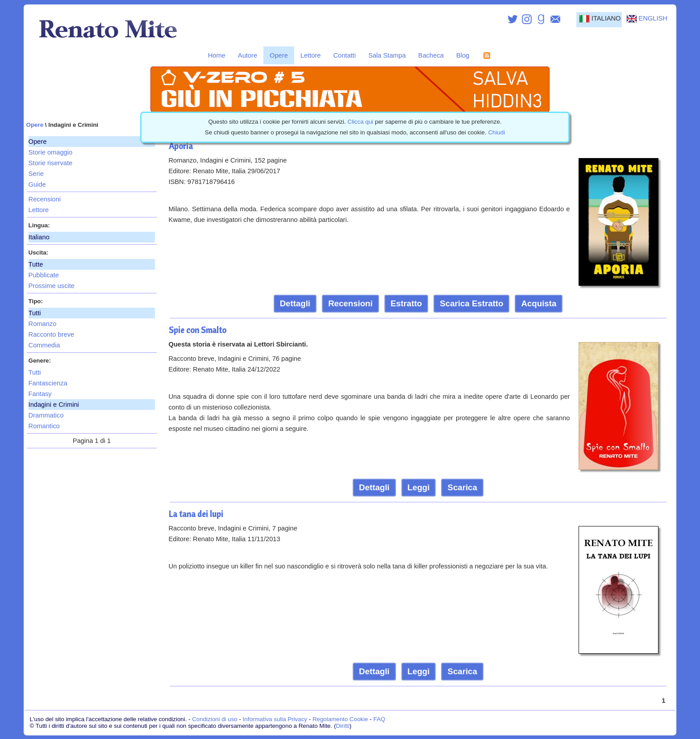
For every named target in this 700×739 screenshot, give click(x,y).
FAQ (379, 719)
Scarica (462, 487)
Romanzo (43, 324)
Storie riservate (51, 163)
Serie (36, 174)
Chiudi (496, 132)
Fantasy (40, 394)
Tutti (35, 372)
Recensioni (45, 199)
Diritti (342, 726)
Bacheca (431, 55)
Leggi (419, 487)
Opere (279, 55)
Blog (463, 55)
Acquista (539, 303)
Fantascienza (48, 383)
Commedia (44, 345)
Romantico (44, 426)
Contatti (344, 55)
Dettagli (295, 303)
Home (217, 55)
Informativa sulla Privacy (275, 719)
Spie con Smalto (198, 330)
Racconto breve (52, 334)
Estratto (406, 303)
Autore (248, 55)
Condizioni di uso (215, 719)
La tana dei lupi (196, 514)
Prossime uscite (52, 286)
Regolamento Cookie (340, 719)
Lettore (311, 55)
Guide (37, 184)
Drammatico (46, 415)
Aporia (181, 146)
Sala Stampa (387, 55)
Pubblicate (44, 275)
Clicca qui (360, 122)
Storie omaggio (51, 152)
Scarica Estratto (471, 303)
